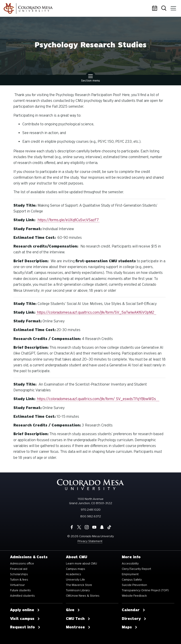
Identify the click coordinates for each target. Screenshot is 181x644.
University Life (75, 580)
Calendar (155, 8)
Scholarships (19, 574)
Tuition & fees (19, 580)
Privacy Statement (90, 541)
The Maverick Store (79, 585)
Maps (130, 627)
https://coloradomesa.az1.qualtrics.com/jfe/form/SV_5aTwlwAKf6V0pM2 (96, 312)
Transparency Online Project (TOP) (145, 590)
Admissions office (22, 564)
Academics (74, 574)
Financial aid (19, 569)
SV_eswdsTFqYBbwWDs (136, 399)
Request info (25, 627)
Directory (134, 619)
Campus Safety (132, 580)
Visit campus (25, 619)
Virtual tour (17, 585)
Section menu (90, 79)
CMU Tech (78, 619)
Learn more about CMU (81, 564)
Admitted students (22, 596)
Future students (20, 590)
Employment (130, 574)
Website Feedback (134, 596)
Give (73, 610)
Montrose (78, 627)
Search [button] (164, 9)
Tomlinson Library (78, 590)
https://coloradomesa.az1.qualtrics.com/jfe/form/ (76, 399)
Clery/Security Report (136, 569)
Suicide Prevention (134, 585)
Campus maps (76, 569)
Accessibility (130, 564)
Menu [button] (172, 7)
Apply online (25, 610)
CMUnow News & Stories (83, 596)
